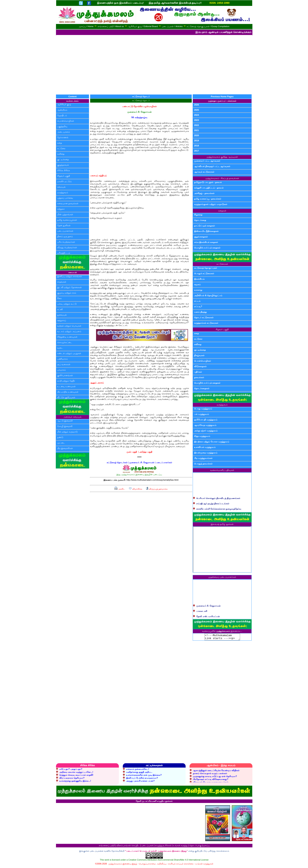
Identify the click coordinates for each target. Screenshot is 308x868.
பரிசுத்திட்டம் (64, 253)
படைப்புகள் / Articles (172, 26)
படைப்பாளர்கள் (65, 231)
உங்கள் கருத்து (180, 847)
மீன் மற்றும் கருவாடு (67, 432)
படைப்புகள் (147, 847)
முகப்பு (206, 847)
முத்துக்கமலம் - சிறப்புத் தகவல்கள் (222, 178)
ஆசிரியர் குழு (64, 104)
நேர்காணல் (63, 137)
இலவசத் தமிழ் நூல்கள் (222, 524)
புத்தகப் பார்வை (65, 198)
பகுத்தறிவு (62, 126)
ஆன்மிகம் (62, 110)
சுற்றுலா (61, 209)
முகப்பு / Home (86, 26)
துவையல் (62, 315)
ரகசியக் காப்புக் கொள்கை (181, 865)
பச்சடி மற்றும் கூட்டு (67, 304)
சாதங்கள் (62, 282)
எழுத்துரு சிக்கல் (163, 847)
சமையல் (61, 187)
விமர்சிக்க (135, 489)
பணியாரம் (62, 359)
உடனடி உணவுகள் (66, 386)
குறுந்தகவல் (63, 165)
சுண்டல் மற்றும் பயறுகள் (69, 353)
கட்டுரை (61, 148)
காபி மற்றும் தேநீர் (66, 381)
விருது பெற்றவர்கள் (67, 247)
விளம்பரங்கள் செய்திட (128, 847)
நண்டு (60, 437)
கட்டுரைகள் (222, 264)
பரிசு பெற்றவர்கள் (66, 242)
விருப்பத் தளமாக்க (157, 489)
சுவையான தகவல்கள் (68, 203)
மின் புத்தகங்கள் (65, 214)
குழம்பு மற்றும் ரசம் (67, 293)
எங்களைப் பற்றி (107, 847)
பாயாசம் (61, 370)
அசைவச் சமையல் (72, 417)
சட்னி (60, 309)
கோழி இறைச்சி (65, 426)
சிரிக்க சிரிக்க (64, 170)
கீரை (59, 298)
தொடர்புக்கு (195, 847)
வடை (60, 348)
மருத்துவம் (63, 192)
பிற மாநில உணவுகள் (68, 392)
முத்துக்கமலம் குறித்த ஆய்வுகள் (222, 157)
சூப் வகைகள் (64, 364)
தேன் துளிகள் (64, 225)
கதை (60, 143)
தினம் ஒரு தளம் (65, 236)
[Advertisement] (154, 65)
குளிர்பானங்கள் (65, 375)
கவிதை (61, 154)
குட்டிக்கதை (63, 159)
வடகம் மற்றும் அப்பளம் (69, 331)
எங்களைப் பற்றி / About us (111, 26)
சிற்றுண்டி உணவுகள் (67, 337)
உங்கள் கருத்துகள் (204, 865)
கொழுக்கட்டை (65, 342)
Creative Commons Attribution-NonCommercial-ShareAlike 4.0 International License (168, 861)
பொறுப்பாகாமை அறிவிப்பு (153, 865)
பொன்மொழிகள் (66, 121)
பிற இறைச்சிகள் (65, 448)
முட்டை (61, 443)
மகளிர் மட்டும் (64, 181)
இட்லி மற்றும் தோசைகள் (69, 287)
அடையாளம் (64, 132)
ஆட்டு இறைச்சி (65, 421)
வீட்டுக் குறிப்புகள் (66, 397)
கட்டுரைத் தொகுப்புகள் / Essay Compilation (208, 26)
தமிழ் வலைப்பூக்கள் (67, 220)
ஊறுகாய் (62, 320)
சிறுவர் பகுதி (64, 176)
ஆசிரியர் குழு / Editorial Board (143, 26)
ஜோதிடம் (62, 115)
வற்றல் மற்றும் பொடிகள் (69, 326)
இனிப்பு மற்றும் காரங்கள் (70, 276)
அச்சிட (120, 489)
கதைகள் (222, 211)
